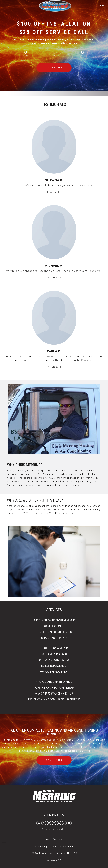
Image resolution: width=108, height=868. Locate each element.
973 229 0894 (54, 860)
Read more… (87, 185)
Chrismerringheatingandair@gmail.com (54, 847)
